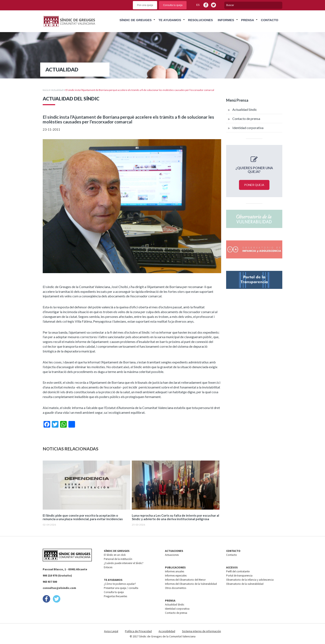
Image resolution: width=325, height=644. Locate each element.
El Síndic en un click (115, 555)
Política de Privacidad (138, 631)
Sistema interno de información (201, 631)
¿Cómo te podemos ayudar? (120, 584)
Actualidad (57, 90)
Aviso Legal (111, 631)
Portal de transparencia (239, 576)
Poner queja (254, 185)
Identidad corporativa (248, 128)
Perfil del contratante (238, 571)
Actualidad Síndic (245, 109)
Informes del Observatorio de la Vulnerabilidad (191, 584)
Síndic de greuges (135, 20)
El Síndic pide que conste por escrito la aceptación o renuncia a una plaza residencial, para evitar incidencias (83, 517)
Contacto (270, 20)
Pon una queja (145, 5)
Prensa (248, 20)
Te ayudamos (170, 20)
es (198, 5)
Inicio (46, 90)
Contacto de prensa (246, 119)
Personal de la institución (118, 559)
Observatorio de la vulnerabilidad (245, 584)
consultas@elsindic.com (59, 588)
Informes (226, 20)
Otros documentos (176, 588)
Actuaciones (172, 555)
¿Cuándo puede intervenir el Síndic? (124, 563)
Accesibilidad (167, 631)
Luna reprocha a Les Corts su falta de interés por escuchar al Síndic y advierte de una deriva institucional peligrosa (175, 517)
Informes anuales (175, 571)
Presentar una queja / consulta (121, 588)
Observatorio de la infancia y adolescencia (250, 580)
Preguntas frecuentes (115, 596)
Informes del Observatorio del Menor (185, 580)
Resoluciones (200, 20)
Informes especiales (176, 576)
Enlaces (108, 567)
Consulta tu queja (173, 5)
